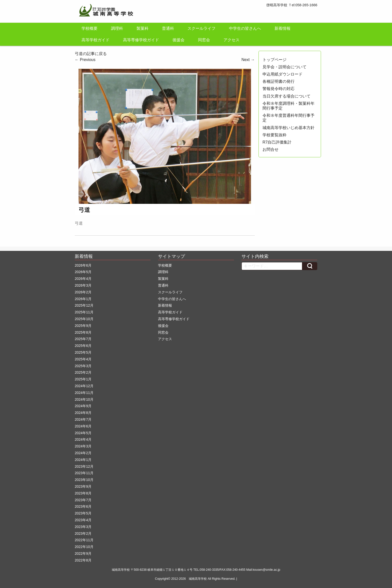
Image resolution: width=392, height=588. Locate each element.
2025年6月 (83, 346)
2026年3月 (83, 285)
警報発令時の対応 (278, 89)
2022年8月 (83, 560)
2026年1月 (83, 299)
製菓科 (142, 28)
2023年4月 (83, 520)
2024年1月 (83, 460)
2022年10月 (84, 547)
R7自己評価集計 (277, 142)
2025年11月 (84, 312)
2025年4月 (83, 359)
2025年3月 (83, 366)
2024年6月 (83, 426)
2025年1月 (83, 379)
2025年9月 (83, 326)
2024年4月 (83, 439)
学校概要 (89, 28)
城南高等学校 (198, 579)
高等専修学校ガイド (141, 40)
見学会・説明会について (284, 67)
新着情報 (282, 28)
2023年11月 (84, 473)
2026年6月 (83, 265)
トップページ (274, 60)
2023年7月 (83, 500)
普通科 (168, 28)
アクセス (231, 40)
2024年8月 (83, 413)
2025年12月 (84, 305)
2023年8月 (83, 493)
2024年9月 (83, 406)
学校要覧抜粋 (274, 135)
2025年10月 (84, 319)
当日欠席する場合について (286, 96)
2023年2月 (83, 533)
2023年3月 (83, 527)
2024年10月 (84, 399)
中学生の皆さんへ (245, 28)
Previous (85, 60)
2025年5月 (83, 352)
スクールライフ (201, 28)
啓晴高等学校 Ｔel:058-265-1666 (292, 5)
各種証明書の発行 (278, 81)
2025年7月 (83, 339)
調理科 (117, 28)
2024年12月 (84, 386)
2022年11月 (84, 540)
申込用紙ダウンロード (282, 74)
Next (248, 60)
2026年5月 (83, 272)
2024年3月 (83, 446)
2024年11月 (84, 393)
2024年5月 (83, 433)
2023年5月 (83, 513)
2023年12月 (84, 466)
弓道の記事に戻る (91, 54)
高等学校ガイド (95, 40)
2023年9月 (83, 486)
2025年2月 (83, 372)
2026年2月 (83, 292)
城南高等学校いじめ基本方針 (288, 128)
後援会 (178, 40)
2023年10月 (84, 480)
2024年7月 (83, 419)
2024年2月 (83, 453)
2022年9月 (83, 553)
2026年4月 (83, 279)
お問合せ (270, 149)
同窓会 (204, 40)
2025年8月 (83, 332)
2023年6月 (83, 506)
